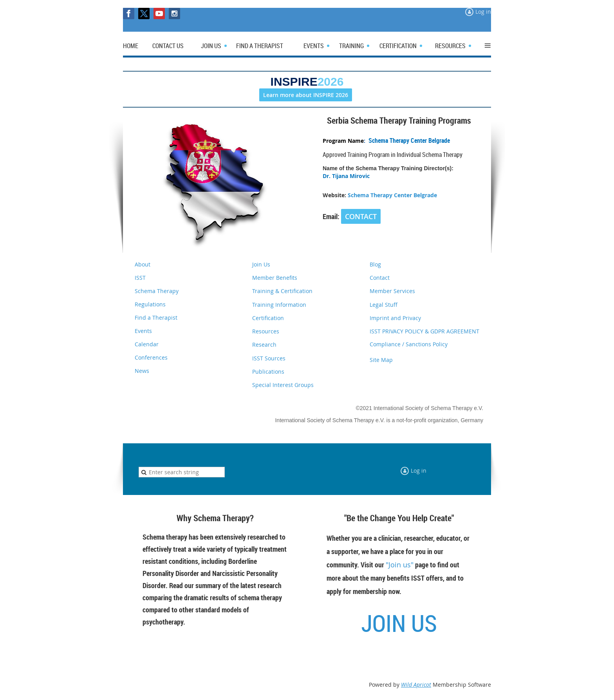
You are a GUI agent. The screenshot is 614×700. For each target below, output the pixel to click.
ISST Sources (269, 358)
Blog (375, 264)
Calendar (147, 344)
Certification (268, 318)
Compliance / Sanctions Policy (409, 344)
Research (264, 345)
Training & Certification (282, 291)
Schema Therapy (157, 291)
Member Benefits (275, 278)
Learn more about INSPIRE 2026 (306, 95)
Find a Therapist (156, 318)
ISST (140, 278)
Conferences (151, 357)
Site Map (381, 360)
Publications (268, 372)
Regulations (150, 304)
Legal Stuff (384, 305)
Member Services (392, 291)
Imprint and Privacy (395, 318)
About (143, 264)
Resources (266, 331)
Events (143, 331)
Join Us (261, 264)
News (142, 371)
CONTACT (361, 216)
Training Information (279, 305)
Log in (483, 12)
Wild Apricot (416, 685)
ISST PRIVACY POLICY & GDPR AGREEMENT (424, 331)
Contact (380, 278)
